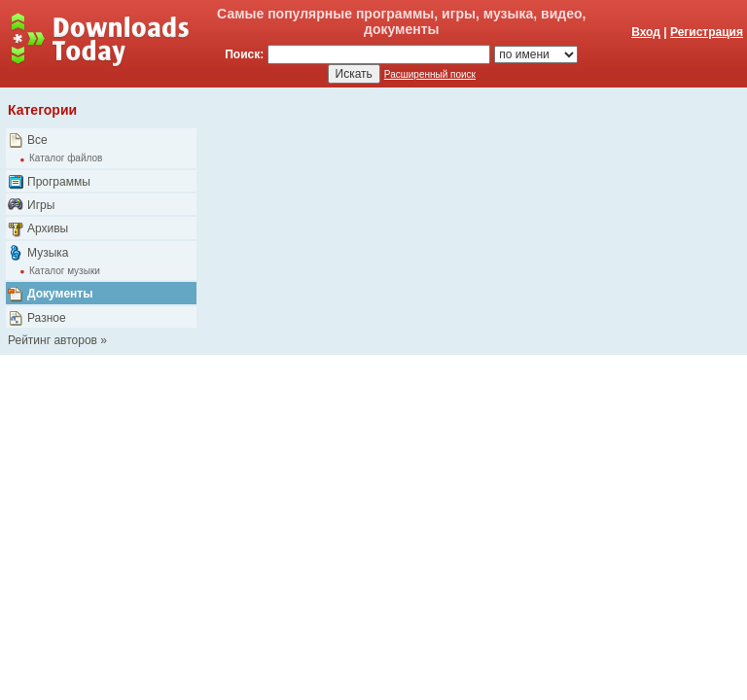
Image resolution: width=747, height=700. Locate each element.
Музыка (48, 253)
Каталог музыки (65, 271)
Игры (41, 205)
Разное (47, 318)
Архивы (48, 228)
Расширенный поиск (430, 74)
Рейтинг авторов (53, 340)
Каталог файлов (66, 158)
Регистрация (707, 32)
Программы (59, 182)
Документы (60, 294)
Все (37, 140)
